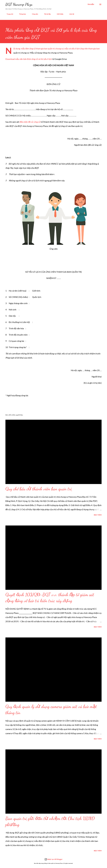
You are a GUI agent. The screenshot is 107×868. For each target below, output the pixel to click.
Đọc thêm (98, 515)
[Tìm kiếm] (91, 4)
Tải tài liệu (46, 14)
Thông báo (21, 14)
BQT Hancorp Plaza (19, 4)
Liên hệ (70, 14)
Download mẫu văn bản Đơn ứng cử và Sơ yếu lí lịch (29, 59)
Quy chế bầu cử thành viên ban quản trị (39, 489)
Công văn (34, 14)
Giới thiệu (59, 14)
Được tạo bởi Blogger (53, 859)
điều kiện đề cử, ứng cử (30, 122)
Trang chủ (9, 14)
